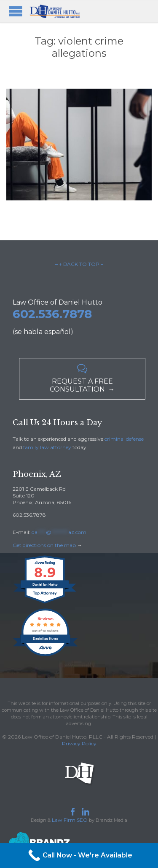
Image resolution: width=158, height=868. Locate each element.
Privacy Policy (79, 743)
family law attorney (47, 447)
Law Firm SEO (70, 820)
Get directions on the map (44, 545)
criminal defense (124, 439)
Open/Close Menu (16, 11)
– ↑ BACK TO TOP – (79, 264)
